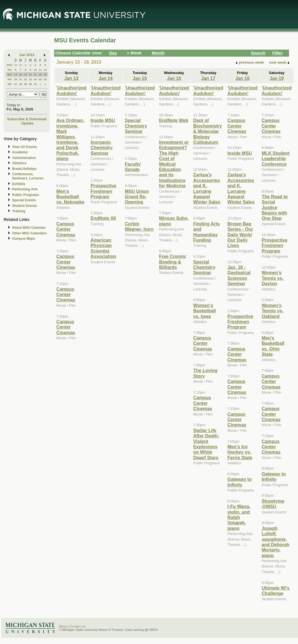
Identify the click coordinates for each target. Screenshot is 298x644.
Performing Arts (25, 189)
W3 (10, 74)
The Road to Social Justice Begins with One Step (275, 207)
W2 (10, 70)
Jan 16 (174, 78)
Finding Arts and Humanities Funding (206, 232)
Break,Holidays (24, 169)
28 (21, 84)
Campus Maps (24, 239)
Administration (24, 158)
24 (35, 79)
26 (45, 79)
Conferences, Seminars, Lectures (28, 176)
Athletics (19, 163)
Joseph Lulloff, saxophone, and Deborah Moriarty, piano (275, 542)
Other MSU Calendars (30, 233)
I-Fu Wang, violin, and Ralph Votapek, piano (239, 517)
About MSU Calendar (29, 228)
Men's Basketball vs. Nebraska (70, 197)
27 (16, 84)
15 (25, 74)
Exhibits (19, 184)
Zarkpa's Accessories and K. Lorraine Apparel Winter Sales (207, 188)
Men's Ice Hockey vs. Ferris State (240, 452)
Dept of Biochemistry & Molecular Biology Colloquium (207, 131)
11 (40, 70)
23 (30, 79)
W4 (10, 79)
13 (16, 74)
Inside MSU (103, 120)
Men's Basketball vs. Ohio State (273, 346)
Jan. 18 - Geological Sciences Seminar (239, 275)
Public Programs (26, 195)
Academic (20, 152)
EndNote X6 (103, 218)
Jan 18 (242, 78)
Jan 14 (105, 78)
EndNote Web (174, 120)
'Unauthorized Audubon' (71, 90)
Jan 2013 (27, 55)
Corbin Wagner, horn (139, 226)
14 (21, 74)
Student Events (24, 206)
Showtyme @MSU (273, 504)
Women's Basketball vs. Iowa (205, 311)
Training (19, 211)
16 (30, 74)
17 (35, 74)
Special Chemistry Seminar (136, 126)
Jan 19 (277, 78)
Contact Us (78, 626)
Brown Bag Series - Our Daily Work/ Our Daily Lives (240, 235)
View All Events (25, 147)
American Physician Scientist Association (103, 248)
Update (27, 123)
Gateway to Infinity (239, 482)
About (63, 626)
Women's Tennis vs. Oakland (272, 311)
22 (25, 79)
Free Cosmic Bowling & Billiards (173, 262)
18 (40, 74)
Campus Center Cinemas (66, 229)
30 (16, 65)
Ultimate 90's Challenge (275, 591)
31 (21, 65)
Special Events (24, 200)
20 (16, 79)
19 (45, 74)
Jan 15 (140, 78)
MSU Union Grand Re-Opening (137, 197)
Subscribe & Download (27, 119)
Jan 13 (71, 78)
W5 (10, 84)
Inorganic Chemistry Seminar (102, 148)
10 (35, 70)
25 (40, 79)
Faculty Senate (133, 167)
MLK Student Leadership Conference (276, 159)
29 (25, 84)
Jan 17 (208, 78)
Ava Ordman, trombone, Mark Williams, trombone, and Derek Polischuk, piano (70, 139)
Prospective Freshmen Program (103, 191)
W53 (10, 65)
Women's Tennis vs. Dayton (272, 278)
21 (21, 79)
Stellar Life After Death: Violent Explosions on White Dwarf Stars (206, 444)
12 (45, 70)
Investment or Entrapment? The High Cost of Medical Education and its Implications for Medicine (174, 164)
